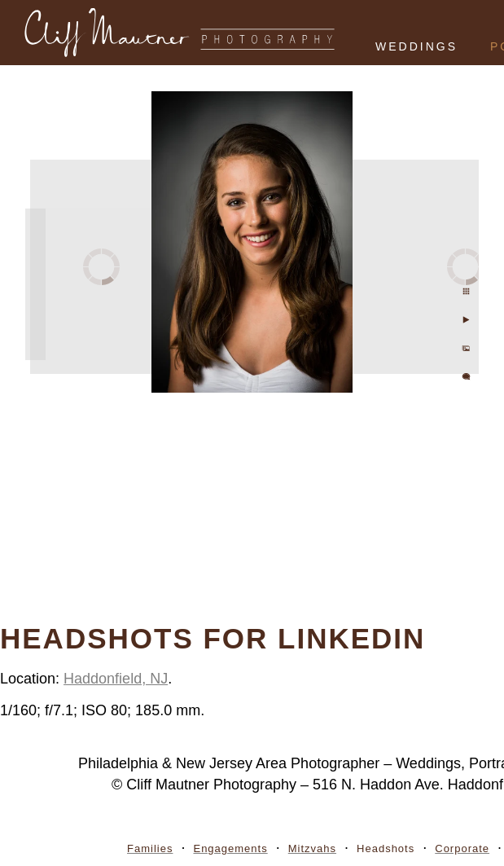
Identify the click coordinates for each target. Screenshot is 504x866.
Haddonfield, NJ (116, 679)
